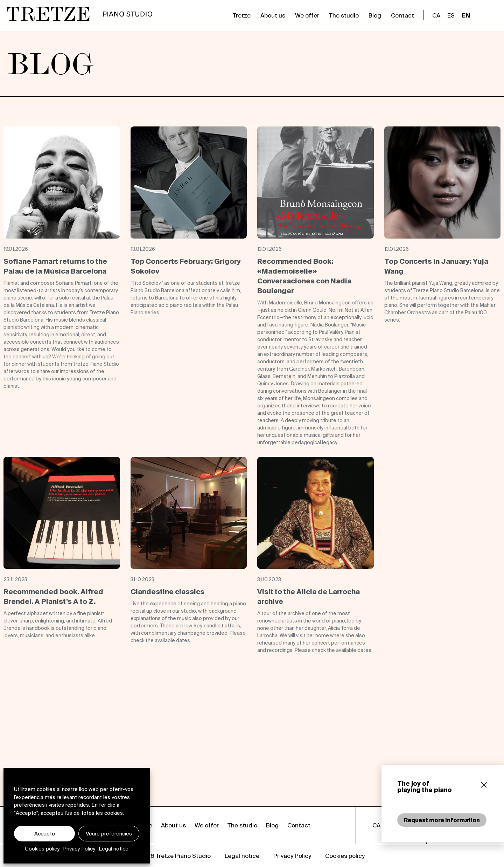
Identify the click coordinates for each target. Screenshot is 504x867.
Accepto (45, 834)
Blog (375, 15)
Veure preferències (109, 834)
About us (273, 15)
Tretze (242, 15)
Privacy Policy (79, 849)
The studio (344, 15)
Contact (402, 15)
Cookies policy (42, 849)
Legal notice (114, 849)
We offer (307, 15)
